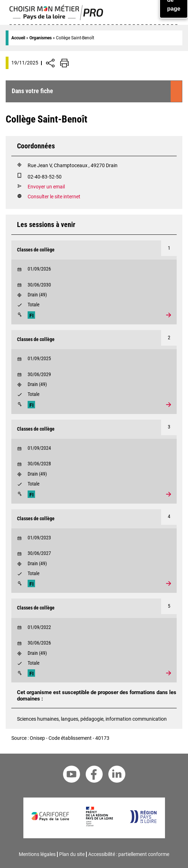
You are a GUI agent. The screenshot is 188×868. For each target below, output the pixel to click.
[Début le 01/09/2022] (94, 626)
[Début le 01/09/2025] (94, 357)
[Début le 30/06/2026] (94, 641)
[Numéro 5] (169, 606)
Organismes (41, 38)
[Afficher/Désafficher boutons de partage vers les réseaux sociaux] (50, 63)
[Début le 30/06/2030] (94, 283)
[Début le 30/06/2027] (94, 552)
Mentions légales (37, 854)
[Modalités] (19, 315)
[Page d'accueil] (56, 19)
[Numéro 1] (169, 248)
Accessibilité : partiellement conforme (129, 854)
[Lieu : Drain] (94, 296)
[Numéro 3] (169, 427)
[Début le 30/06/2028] (94, 462)
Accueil (18, 38)
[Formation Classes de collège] (94, 250)
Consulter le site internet (54, 197)
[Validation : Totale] (94, 306)
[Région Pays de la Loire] (143, 821)
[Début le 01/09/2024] (94, 447)
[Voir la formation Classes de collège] (94, 282)
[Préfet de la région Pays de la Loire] (99, 825)
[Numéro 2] (169, 338)
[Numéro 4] (169, 517)
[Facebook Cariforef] (94, 775)
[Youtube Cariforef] (72, 775)
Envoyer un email (46, 187)
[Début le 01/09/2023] (94, 536)
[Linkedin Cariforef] (117, 775)
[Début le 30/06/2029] (94, 373)
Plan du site (72, 854)
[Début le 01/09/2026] (94, 267)
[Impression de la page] (64, 63)
